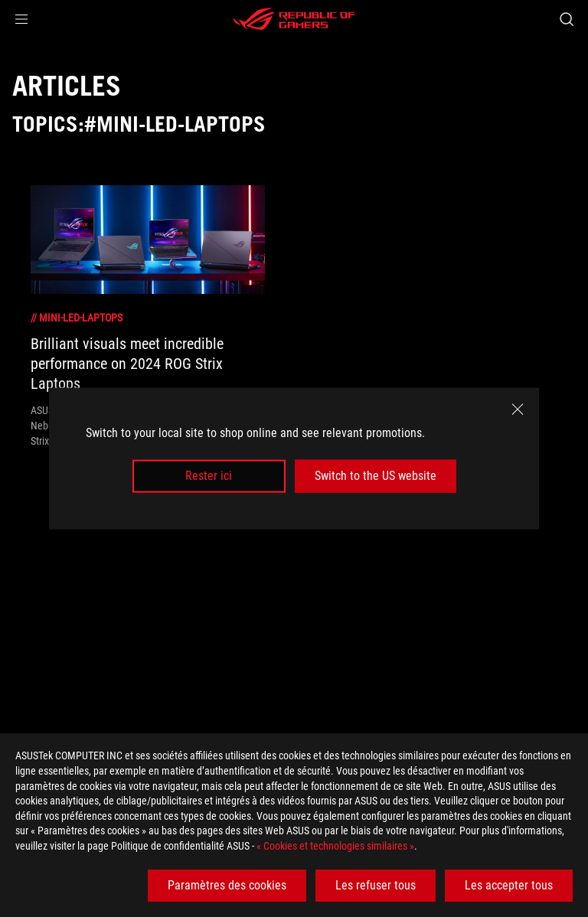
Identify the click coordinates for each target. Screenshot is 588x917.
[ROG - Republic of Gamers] (294, 19)
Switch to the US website (376, 476)
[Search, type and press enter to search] (566, 19)
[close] (518, 410)
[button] (21, 19)
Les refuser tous (376, 885)
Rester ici (209, 476)
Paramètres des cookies (227, 885)
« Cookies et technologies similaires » (335, 846)
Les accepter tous (509, 885)
